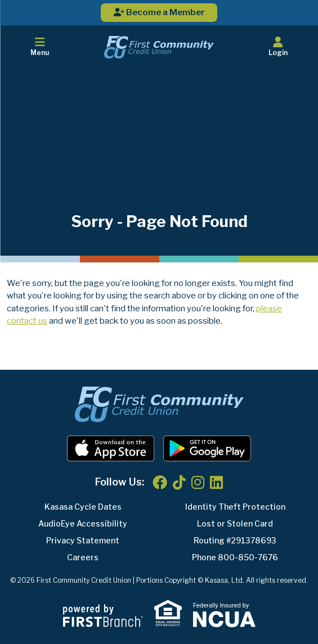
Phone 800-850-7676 (235, 557)
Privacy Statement (83, 540)
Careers (83, 557)
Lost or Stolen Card (235, 523)
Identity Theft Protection (235, 507)
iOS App (111, 448)
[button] (278, 47)
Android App (207, 448)
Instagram (198, 482)
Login (278, 47)
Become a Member (159, 12)
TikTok (179, 482)
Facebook (160, 482)
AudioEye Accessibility (83, 523)
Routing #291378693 (235, 540)
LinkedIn (216, 482)
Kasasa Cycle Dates (83, 507)
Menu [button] (40, 47)
